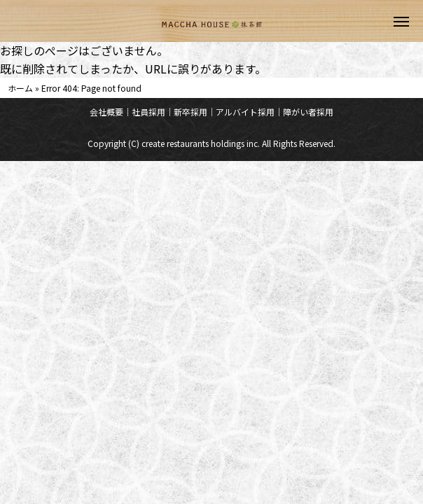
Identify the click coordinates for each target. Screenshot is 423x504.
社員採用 (148, 112)
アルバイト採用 (245, 112)
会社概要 (106, 112)
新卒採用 (190, 112)
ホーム (20, 88)
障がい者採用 (308, 112)
